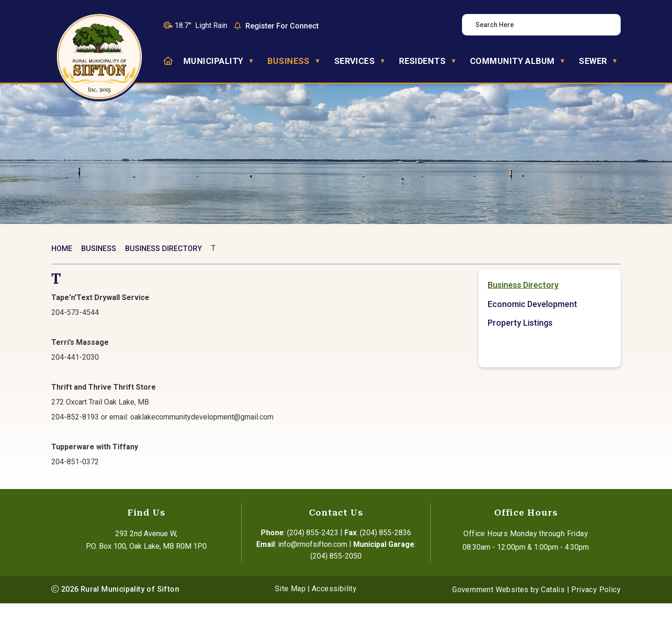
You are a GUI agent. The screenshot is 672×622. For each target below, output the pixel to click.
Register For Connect (282, 26)
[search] (536, 25)
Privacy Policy (596, 608)
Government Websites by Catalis (508, 608)
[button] (605, 25)
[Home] (168, 61)
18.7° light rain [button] (201, 25)
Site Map (290, 607)
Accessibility (334, 607)
